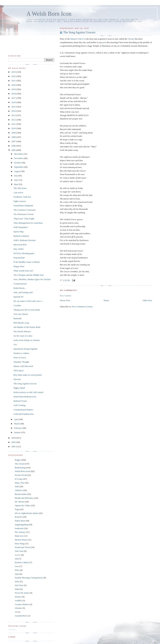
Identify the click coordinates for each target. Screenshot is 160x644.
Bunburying (20, 468)
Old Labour (18, 371)
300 (16, 559)
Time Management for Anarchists (28, 223)
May (16, 184)
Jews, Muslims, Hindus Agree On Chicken (32, 279)
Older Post (147, 300)
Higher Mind (19, 388)
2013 (14, 115)
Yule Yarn (19, 551)
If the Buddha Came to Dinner (27, 262)
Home (106, 300)
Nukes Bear (20, 521)
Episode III (18, 297)
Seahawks (19, 528)
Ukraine (18, 608)
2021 (14, 81)
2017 (14, 98)
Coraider (17, 305)
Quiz (17, 574)
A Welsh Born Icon (49, 14)
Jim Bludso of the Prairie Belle (27, 327)
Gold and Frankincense (24, 414)
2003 (14, 442)
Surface (18, 597)
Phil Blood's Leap (21, 323)
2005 (14, 150)
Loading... (12, 629)
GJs (15, 344)
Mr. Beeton (20, 502)
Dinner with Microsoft (23, 366)
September (19, 167)
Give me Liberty (21, 314)
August (18, 171)
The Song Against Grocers (79, 32)
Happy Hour (19, 266)
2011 (14, 124)
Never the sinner (22, 593)
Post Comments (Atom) (82, 307)
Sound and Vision (22, 547)
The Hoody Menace (22, 331)
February (18, 428)
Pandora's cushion (21, 353)
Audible (18, 600)
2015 (14, 107)
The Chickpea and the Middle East (28, 275)
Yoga (17, 509)
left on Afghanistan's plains (27, 513)
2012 (14, 120)
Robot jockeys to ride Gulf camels (28, 392)
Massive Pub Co (78, 39)
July (16, 176)
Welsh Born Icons (23, 471)
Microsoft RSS (20, 245)
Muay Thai (20, 483)
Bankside (17, 318)
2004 (14, 438)
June (16, 180)
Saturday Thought (21, 362)
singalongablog (21, 525)
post (105, 42)
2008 (14, 137)
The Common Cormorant (24, 210)
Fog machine (19, 258)
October (18, 163)
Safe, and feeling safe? (23, 292)
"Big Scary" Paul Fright (24, 219)
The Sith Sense (20, 188)
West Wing (20, 544)
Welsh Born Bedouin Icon (25, 397)
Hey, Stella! (19, 249)
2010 (14, 128)
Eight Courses (20, 201)
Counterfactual (20, 284)
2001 (14, 447)
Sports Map (18, 232)
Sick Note (19, 585)
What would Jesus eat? (23, 271)
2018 (14, 94)
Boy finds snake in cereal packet (28, 375)
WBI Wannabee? (21, 227)
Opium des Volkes (23, 505)
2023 (14, 72)
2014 (14, 111)
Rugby (18, 460)
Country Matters (22, 604)
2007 (14, 141)
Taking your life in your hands (27, 310)
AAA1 (18, 555)
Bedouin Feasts (20, 401)
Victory (131, 39)
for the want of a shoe (23, 336)
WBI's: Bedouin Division (24, 240)
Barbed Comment (21, 236)
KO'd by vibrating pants (24, 253)
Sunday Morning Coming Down (29, 578)
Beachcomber (21, 494)
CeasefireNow (21, 616)
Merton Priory (21, 540)
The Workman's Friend (23, 214)
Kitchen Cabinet (22, 562)
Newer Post (65, 300)
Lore (17, 566)
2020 (14, 85)
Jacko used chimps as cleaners (27, 340)
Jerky (17, 581)
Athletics (19, 490)
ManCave (19, 536)
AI (16, 612)
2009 (14, 133)
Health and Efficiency (24, 498)
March (17, 424)
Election (17, 379)
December (19, 154)
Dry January (20, 532)
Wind (17, 589)
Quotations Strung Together (25, 349)
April (17, 419)
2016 (14, 102)
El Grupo (19, 479)
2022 (14, 76)
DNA (17, 570)
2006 (14, 146)
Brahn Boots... (20, 288)
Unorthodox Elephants (23, 206)
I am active (18, 192)
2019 (14, 89)
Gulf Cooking (19, 405)
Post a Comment (65, 296)
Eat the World (21, 475)
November (19, 158)
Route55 (18, 517)
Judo (17, 486)
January (18, 432)
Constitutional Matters (23, 410)
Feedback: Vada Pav (22, 197)
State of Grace (20, 357)
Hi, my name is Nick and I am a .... (29, 301)
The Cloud (19, 464)
